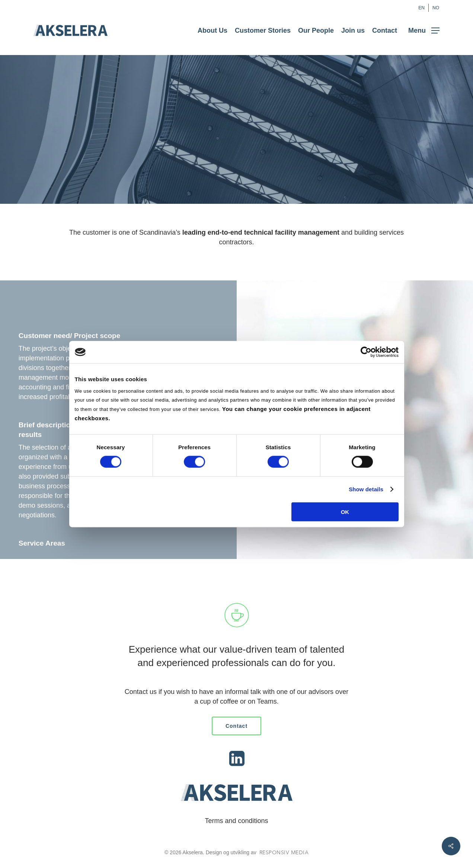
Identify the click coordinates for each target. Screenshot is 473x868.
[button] (424, 31)
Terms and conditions (236, 821)
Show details (366, 489)
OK (345, 512)
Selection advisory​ (46, 563)
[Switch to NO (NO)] (436, 8)
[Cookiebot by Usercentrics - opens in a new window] (366, 352)
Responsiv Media (284, 853)
